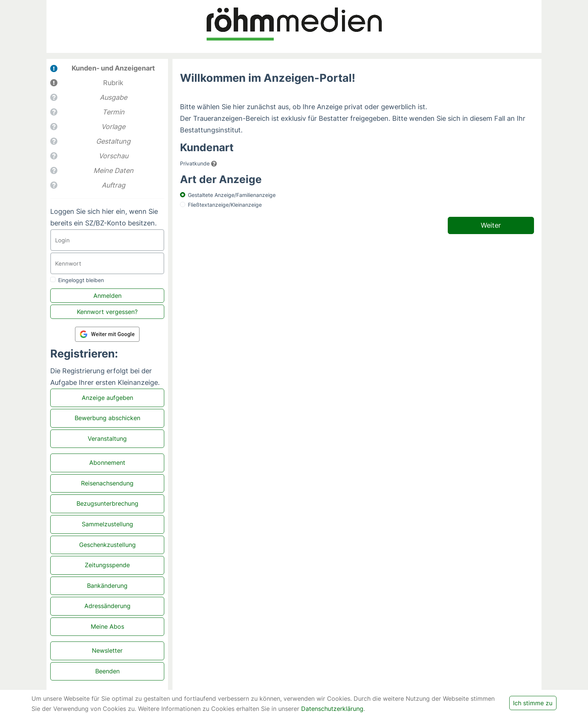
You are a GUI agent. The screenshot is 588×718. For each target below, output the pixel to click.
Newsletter (107, 650)
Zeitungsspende (107, 565)
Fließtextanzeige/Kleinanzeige (225, 205)
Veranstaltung (107, 439)
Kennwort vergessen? (107, 312)
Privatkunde (195, 163)
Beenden (107, 671)
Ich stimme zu (533, 703)
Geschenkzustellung (107, 545)
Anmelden (107, 296)
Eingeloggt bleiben (81, 280)
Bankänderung (107, 586)
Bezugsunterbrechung (107, 503)
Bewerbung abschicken (107, 418)
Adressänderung (107, 606)
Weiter (491, 225)
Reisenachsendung (107, 483)
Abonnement (107, 463)
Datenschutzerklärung (332, 709)
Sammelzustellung (107, 524)
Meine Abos (107, 626)
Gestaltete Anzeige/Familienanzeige (232, 195)
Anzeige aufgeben (107, 398)
